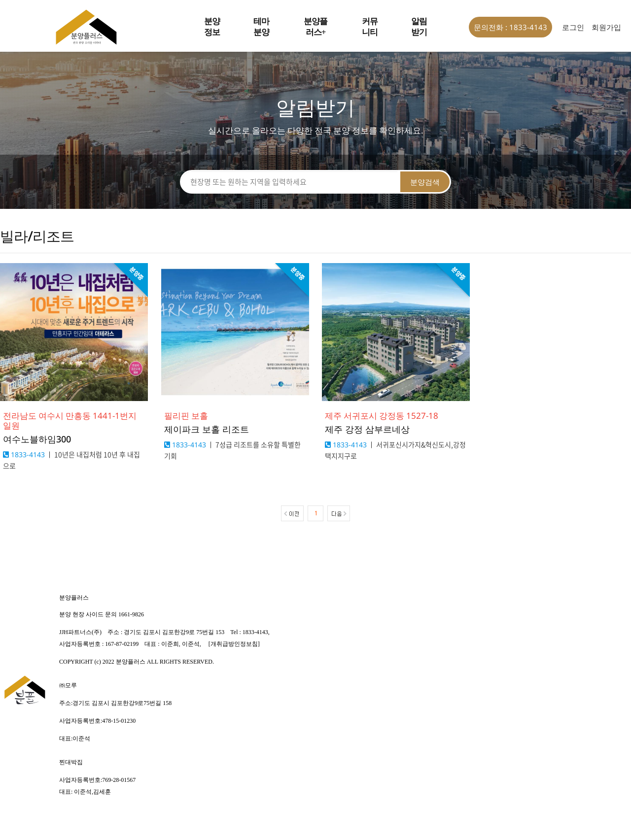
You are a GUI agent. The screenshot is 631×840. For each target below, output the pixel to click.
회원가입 (606, 27)
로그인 (573, 27)
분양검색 (425, 182)
